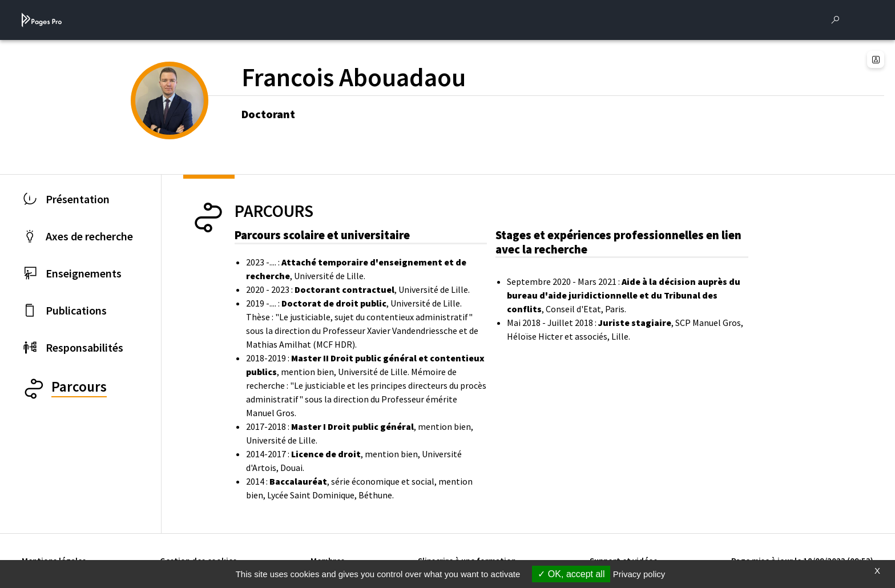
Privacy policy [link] (639, 574)
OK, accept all (571, 574)
